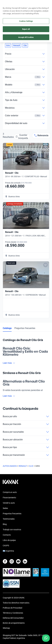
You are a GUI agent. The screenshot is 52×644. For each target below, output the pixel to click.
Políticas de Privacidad (12, 608)
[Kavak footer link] (11, 483)
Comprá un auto (10, 492)
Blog (5, 524)
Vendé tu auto (9, 503)
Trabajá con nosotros (12, 530)
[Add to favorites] (45, 147)
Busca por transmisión (26, 455)
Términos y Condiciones (13, 613)
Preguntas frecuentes (25, 328)
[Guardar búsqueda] (22, 137)
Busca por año (26, 416)
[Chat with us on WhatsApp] (46, 638)
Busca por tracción (26, 424)
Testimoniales (9, 519)
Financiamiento (9, 498)
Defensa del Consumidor (13, 618)
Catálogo (7, 328)
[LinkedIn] (25, 561)
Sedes (5, 508)
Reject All (26, 29)
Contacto (7, 535)
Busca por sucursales (26, 432)
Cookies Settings (26, 21)
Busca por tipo (26, 447)
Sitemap (6, 628)
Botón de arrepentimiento (14, 623)
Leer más (9, 363)
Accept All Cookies (26, 37)
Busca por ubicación (26, 440)
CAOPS (6, 546)
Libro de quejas (9, 540)
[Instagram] (12, 561)
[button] (8, 45)
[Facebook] (5, 561)
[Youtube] (18, 561)
